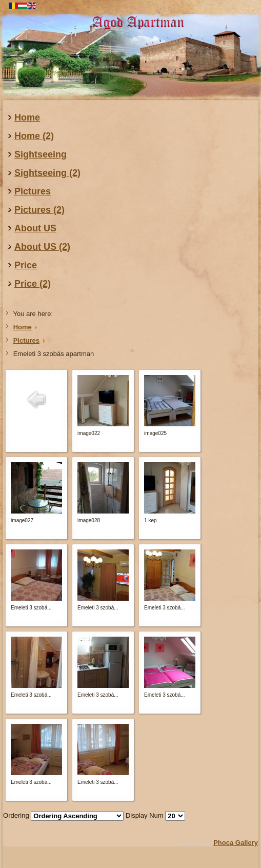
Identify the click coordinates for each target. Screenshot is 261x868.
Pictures (33, 191)
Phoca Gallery (236, 843)
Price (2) (33, 284)
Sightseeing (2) (47, 173)
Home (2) (34, 136)
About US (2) (42, 247)
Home (27, 117)
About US (35, 228)
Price (26, 265)
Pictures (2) (39, 210)
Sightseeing (41, 154)
